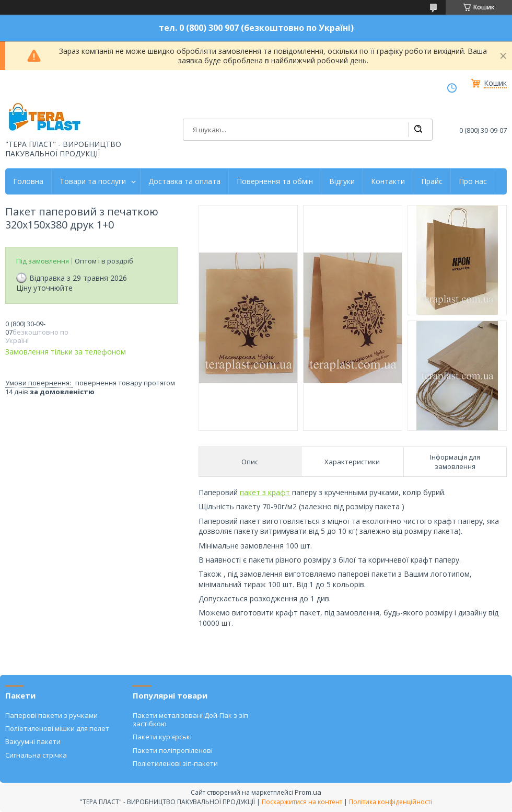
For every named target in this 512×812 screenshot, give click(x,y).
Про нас (473, 181)
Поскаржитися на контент (302, 802)
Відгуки (342, 181)
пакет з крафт (265, 492)
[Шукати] (418, 130)
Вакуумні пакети (33, 741)
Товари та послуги (93, 181)
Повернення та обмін (275, 181)
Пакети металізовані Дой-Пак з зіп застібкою (190, 719)
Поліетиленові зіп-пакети (175, 763)
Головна (28, 181)
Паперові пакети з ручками (51, 715)
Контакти (388, 181)
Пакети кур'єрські (162, 737)
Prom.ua (308, 792)
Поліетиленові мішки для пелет (57, 728)
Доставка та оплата (184, 181)
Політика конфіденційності (391, 802)
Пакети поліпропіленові (173, 750)
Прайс (432, 181)
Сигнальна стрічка (36, 755)
